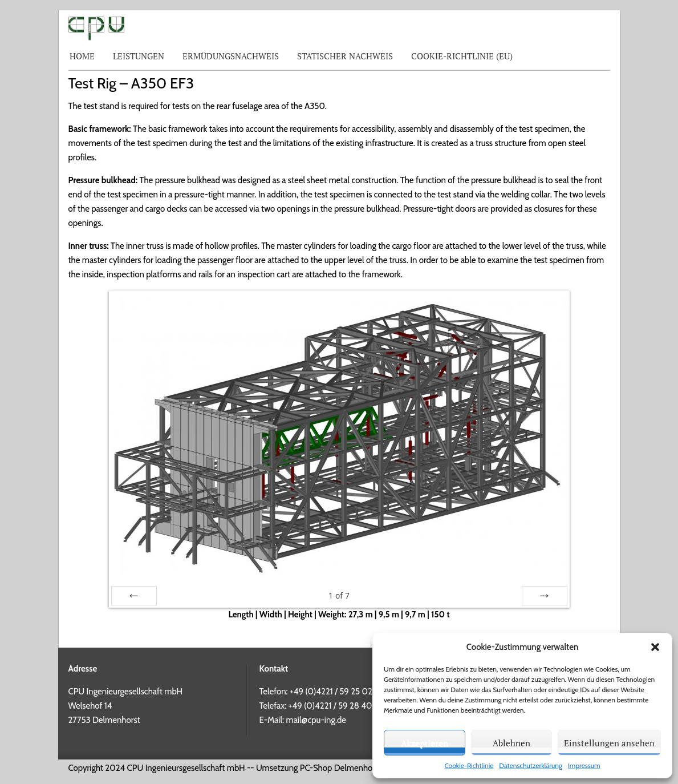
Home (82, 56)
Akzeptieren (425, 743)
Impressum (584, 765)
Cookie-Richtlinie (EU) (462, 56)
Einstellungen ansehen (609, 743)
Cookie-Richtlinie (469, 765)
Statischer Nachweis (345, 56)
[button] (655, 647)
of (339, 595)
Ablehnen (511, 743)
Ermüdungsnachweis (231, 56)
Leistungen (139, 56)
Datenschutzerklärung (531, 765)
